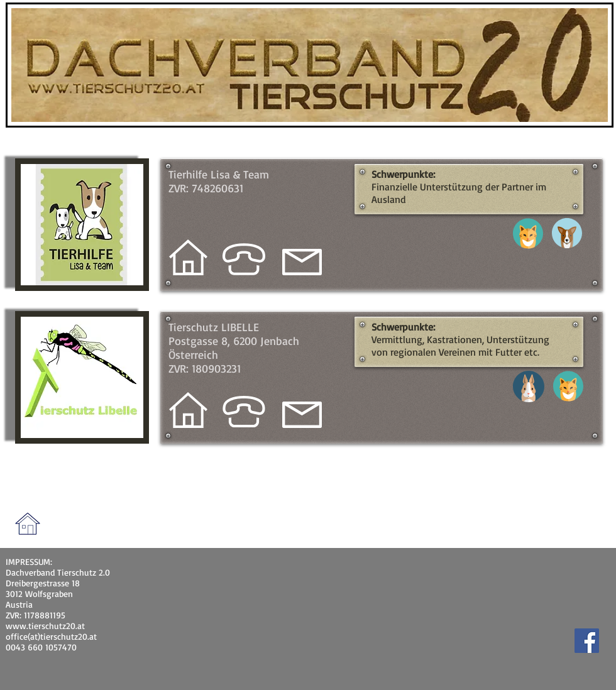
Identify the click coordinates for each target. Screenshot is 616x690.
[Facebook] (587, 641)
